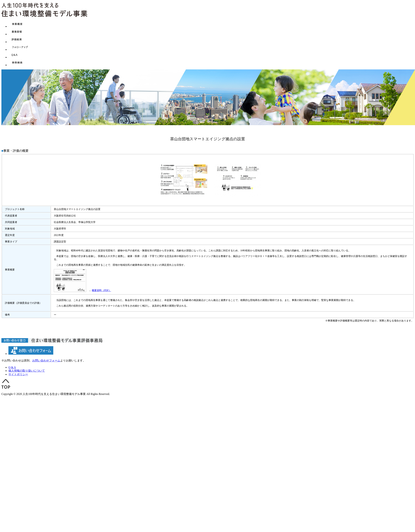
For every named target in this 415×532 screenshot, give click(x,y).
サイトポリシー (18, 374)
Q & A (12, 367)
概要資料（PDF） (101, 290)
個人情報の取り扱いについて (27, 371)
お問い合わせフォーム (46, 360)
